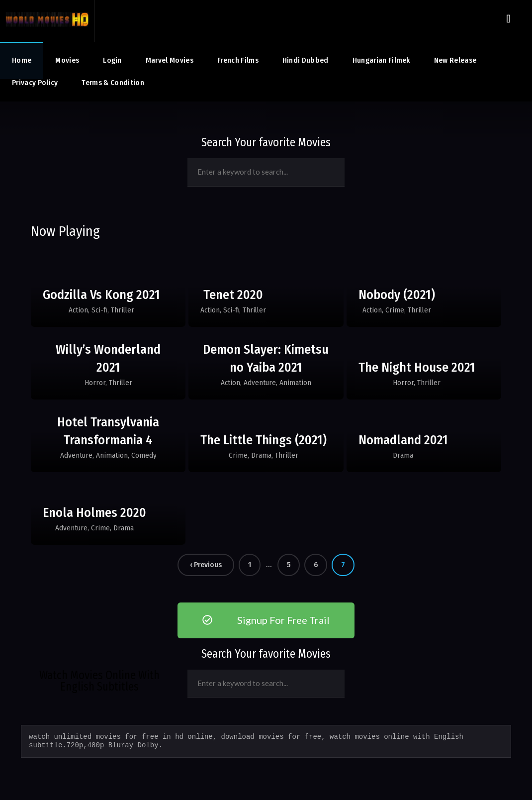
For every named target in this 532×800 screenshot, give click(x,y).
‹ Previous (206, 565)
